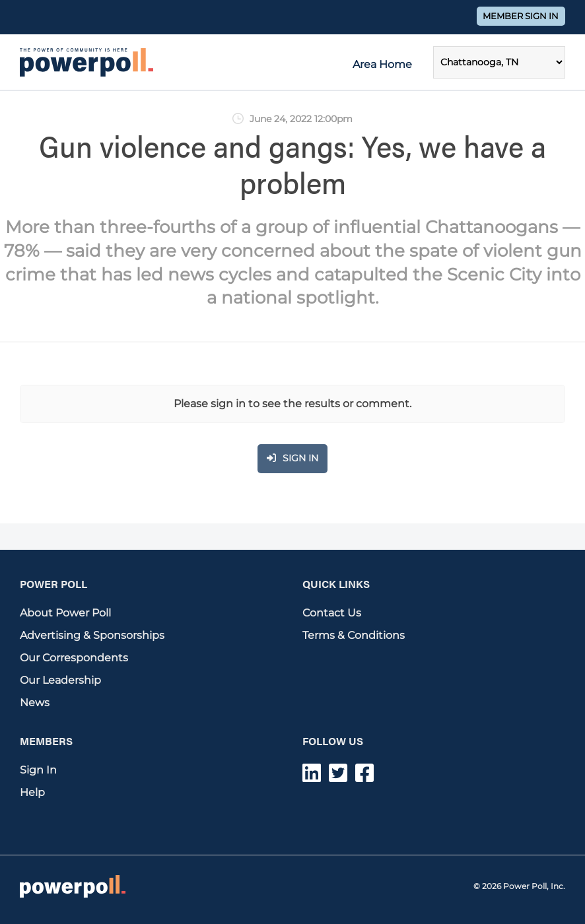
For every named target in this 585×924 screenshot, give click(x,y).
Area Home (382, 64)
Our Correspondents (74, 658)
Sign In (38, 770)
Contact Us (332, 613)
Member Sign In (521, 16)
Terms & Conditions (354, 635)
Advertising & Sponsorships (92, 635)
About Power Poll (65, 613)
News (35, 703)
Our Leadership (60, 680)
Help (32, 792)
